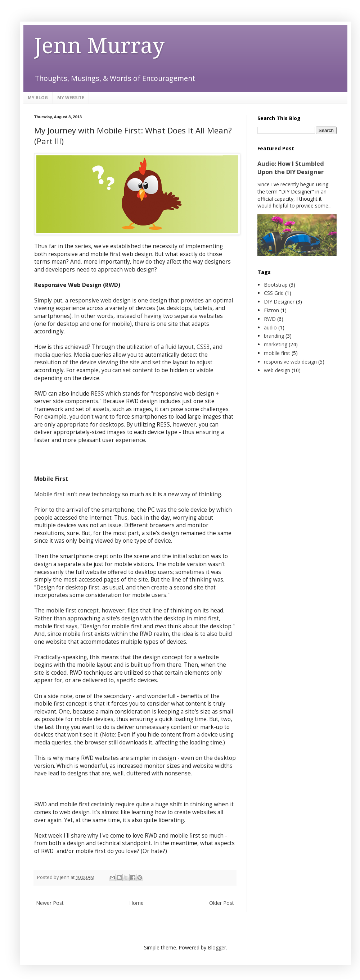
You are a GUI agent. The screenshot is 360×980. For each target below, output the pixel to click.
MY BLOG (38, 98)
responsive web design (290, 362)
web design (277, 370)
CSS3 (203, 347)
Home (136, 903)
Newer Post (50, 903)
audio (270, 327)
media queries (53, 355)
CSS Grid (274, 293)
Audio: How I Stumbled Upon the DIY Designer (291, 168)
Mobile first (49, 494)
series (83, 246)
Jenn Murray (99, 46)
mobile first (277, 353)
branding (274, 336)
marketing (276, 344)
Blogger (217, 947)
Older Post (222, 903)
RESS (97, 394)
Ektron (271, 310)
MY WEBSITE (71, 98)
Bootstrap (276, 285)
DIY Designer (279, 302)
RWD (270, 319)
